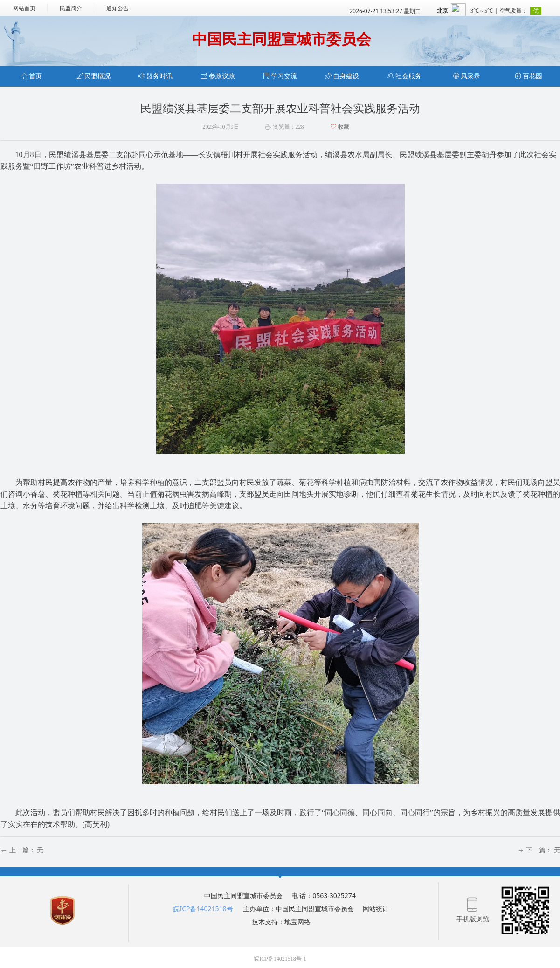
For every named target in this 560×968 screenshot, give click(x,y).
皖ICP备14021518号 (203, 909)
